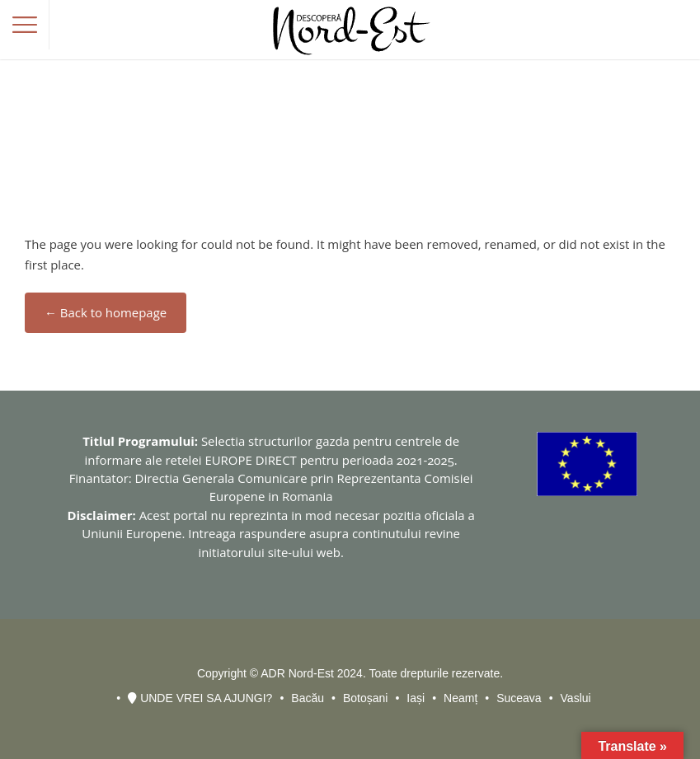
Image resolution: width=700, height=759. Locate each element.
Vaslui (576, 698)
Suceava (519, 698)
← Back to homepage (106, 312)
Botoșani (365, 698)
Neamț (460, 698)
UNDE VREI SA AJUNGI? (200, 698)
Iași (416, 698)
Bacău (308, 698)
